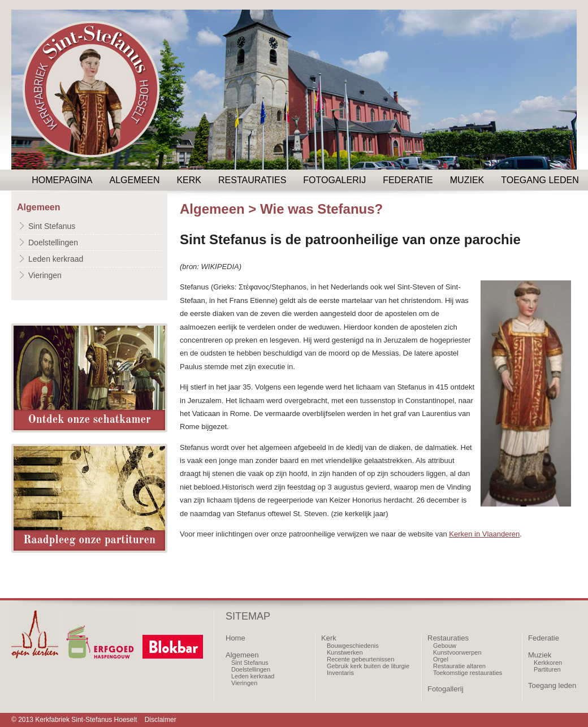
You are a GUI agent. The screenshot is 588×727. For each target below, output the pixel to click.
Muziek (467, 180)
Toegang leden (540, 180)
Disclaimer (161, 720)
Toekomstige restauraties (468, 673)
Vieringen (45, 275)
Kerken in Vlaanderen (484, 534)
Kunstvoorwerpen (457, 652)
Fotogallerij (446, 689)
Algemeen (135, 180)
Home (235, 638)
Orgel (441, 659)
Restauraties (252, 180)
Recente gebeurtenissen (360, 659)
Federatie (408, 180)
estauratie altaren (462, 666)
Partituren (547, 669)
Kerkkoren (548, 663)
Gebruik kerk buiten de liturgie (368, 666)
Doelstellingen (53, 243)
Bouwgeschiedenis (353, 646)
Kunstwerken (345, 652)
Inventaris (340, 673)
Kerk (189, 180)
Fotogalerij (334, 180)
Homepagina (62, 180)
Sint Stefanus (52, 226)
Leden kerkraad (56, 259)
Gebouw (445, 646)
